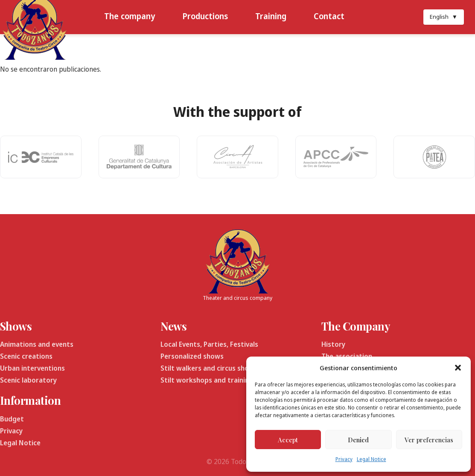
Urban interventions (32, 368)
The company (130, 16)
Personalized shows (192, 356)
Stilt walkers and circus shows (209, 368)
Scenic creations (26, 356)
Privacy (344, 459)
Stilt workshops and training (207, 380)
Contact (329, 16)
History (333, 344)
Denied (358, 440)
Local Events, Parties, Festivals (209, 344)
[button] (458, 368)
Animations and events (37, 344)
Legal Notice (372, 459)
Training (271, 16)
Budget (12, 419)
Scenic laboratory (28, 380)
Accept (288, 440)
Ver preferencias (429, 440)
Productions (205, 16)
